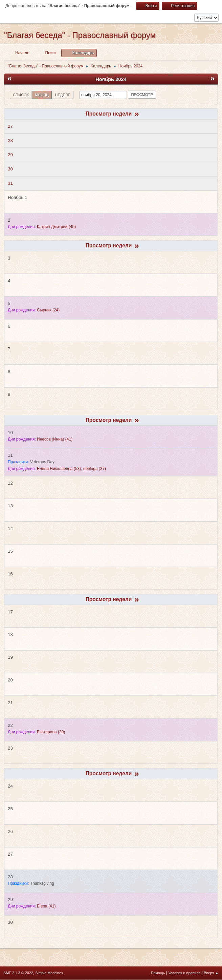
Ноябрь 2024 (111, 79)
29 (10, 155)
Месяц (42, 95)
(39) (51, 732)
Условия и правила (184, 973)
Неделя (63, 95)
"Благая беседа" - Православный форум (80, 35)
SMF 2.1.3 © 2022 (18, 973)
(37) (95, 469)
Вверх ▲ (211, 973)
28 (10, 140)
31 (10, 183)
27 (10, 126)
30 (10, 169)
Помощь (158, 973)
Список (21, 95)
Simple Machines (49, 973)
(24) (48, 310)
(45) (56, 227)
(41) (55, 439)
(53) (59, 469)
